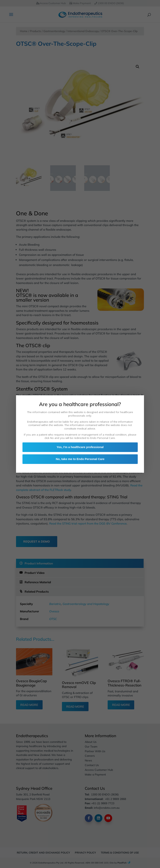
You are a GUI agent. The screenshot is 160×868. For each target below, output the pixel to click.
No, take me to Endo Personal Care (80, 460)
